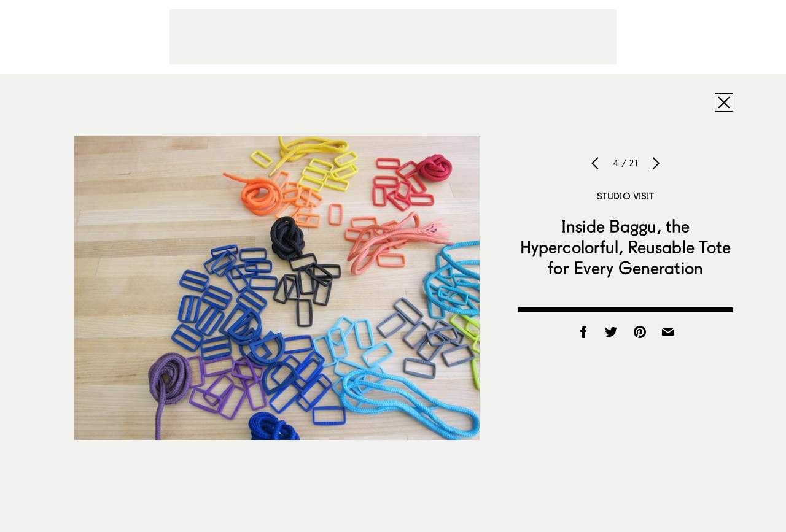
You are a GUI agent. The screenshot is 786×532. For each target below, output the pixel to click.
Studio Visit (626, 196)
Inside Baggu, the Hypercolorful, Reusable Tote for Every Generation (626, 247)
